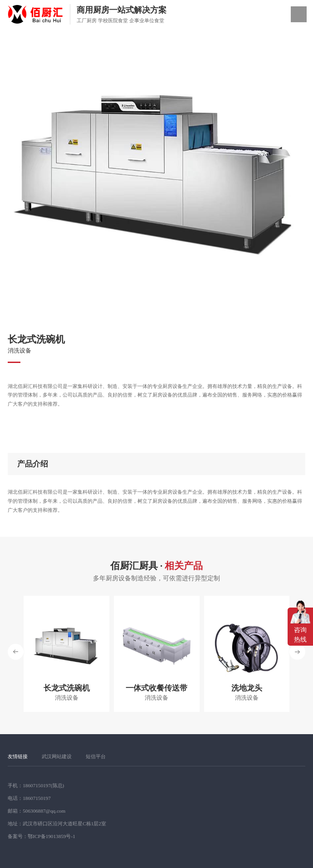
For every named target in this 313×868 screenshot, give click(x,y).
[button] (297, 652)
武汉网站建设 (57, 756)
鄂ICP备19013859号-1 (51, 836)
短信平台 (96, 756)
